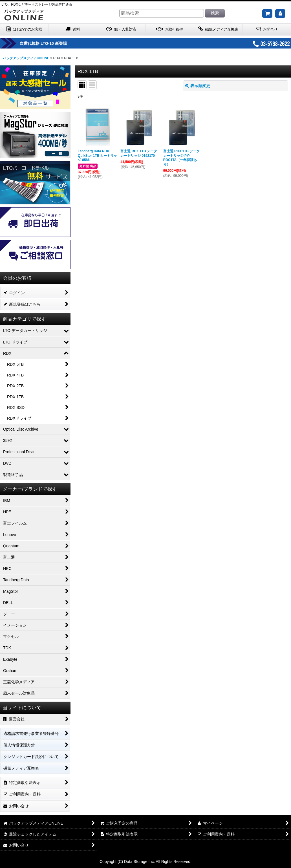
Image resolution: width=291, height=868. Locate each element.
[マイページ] (280, 14)
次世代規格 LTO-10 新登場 (57, 43)
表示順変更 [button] (198, 86)
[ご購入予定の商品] (267, 14)
